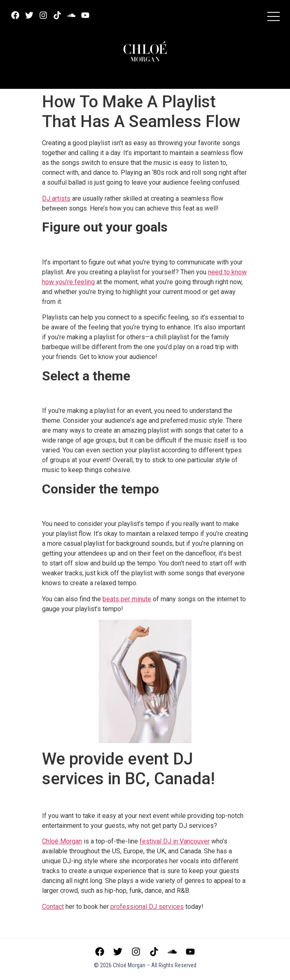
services (147, 907)
